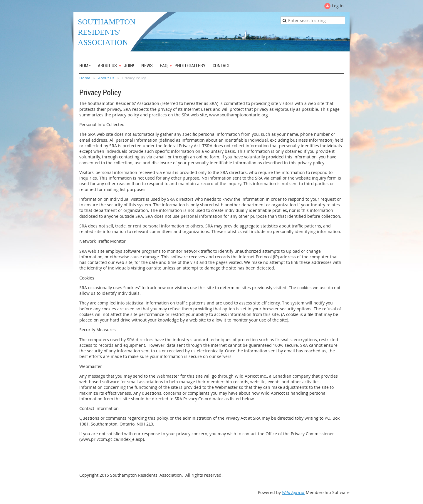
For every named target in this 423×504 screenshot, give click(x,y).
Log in (338, 6)
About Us (106, 78)
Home (85, 78)
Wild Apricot (293, 492)
